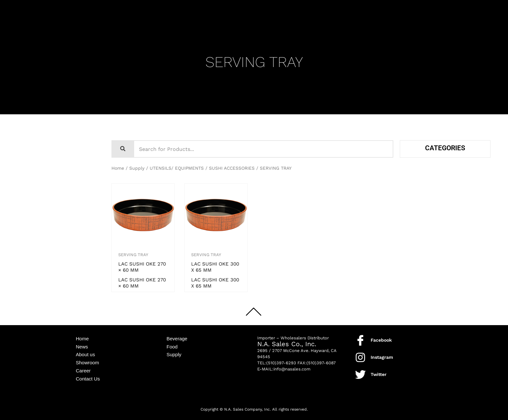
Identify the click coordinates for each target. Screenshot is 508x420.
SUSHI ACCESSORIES (232, 168)
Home (118, 168)
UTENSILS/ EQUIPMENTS (177, 168)
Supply (137, 168)
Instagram (382, 357)
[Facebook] (360, 340)
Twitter (379, 374)
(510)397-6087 (321, 363)
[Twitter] (360, 375)
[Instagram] (360, 357)
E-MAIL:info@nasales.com (284, 369)
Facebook (381, 340)
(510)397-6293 (281, 363)
